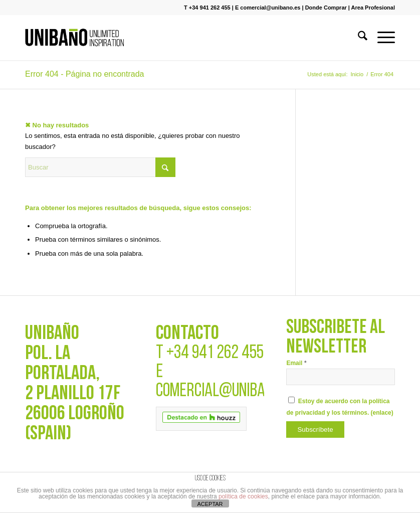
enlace (382, 413)
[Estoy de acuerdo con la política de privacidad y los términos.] (291, 400)
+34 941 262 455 (215, 353)
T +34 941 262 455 (207, 8)
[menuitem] (358, 38)
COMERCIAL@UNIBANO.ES (226, 391)
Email (296, 363)
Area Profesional (373, 8)
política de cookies (243, 496)
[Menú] (381, 38)
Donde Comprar (326, 8)
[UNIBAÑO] (74, 38)
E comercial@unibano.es (268, 8)
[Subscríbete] (315, 430)
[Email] (340, 377)
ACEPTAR (210, 504)
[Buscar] (358, 38)
